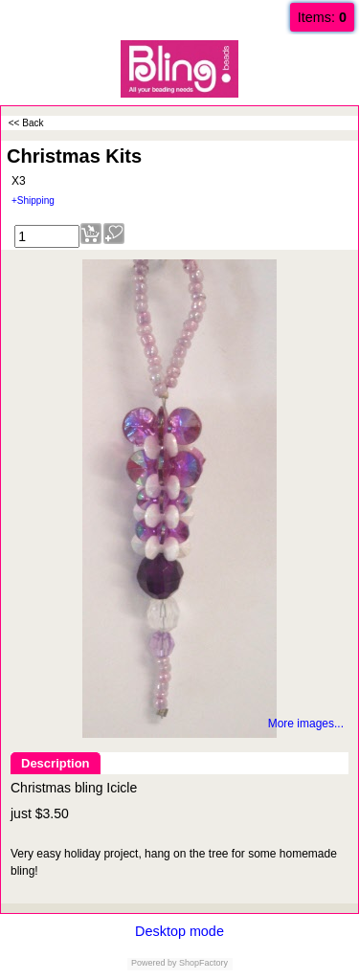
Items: (322, 17)
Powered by (154, 963)
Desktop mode (179, 931)
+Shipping (33, 200)
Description (56, 763)
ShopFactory (203, 963)
